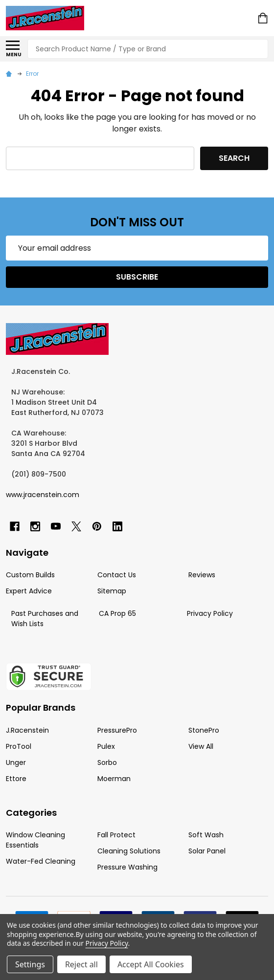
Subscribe (137, 277)
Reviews (202, 575)
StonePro (204, 730)
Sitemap (112, 591)
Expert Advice (29, 591)
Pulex (106, 746)
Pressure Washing (127, 867)
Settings (30, 964)
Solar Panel (207, 851)
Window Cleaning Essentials (35, 840)
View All (201, 746)
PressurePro (117, 730)
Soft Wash (206, 835)
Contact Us (117, 575)
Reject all (81, 964)
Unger (16, 762)
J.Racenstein (27, 730)
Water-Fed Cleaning (41, 861)
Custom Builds (30, 575)
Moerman (114, 779)
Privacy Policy (210, 613)
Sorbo (107, 762)
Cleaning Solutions (129, 851)
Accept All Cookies (151, 964)
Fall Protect (116, 835)
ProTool (19, 746)
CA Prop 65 (117, 613)
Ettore (16, 779)
